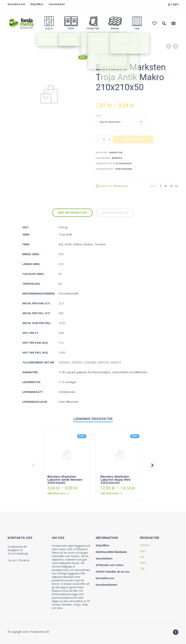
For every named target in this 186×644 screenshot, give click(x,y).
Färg (99, 116)
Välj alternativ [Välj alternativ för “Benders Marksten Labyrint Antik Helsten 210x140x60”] (58, 493)
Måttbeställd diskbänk (111, 552)
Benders (117, 158)
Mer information (72, 213)
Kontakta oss (16, 4)
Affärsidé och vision (110, 565)
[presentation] (34, 465)
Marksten (133, 54)
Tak (142, 568)
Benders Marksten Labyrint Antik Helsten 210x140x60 (65, 480)
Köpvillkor (37, 4)
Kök (142, 557)
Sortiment (103, 54)
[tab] (72, 213)
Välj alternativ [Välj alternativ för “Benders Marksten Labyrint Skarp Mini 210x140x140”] (111, 493)
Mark (118, 54)
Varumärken (57, 4)
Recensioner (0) (115, 213)
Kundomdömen (106, 585)
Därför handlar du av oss (113, 572)
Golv (143, 551)
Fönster (145, 545)
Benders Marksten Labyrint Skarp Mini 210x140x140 (116, 480)
